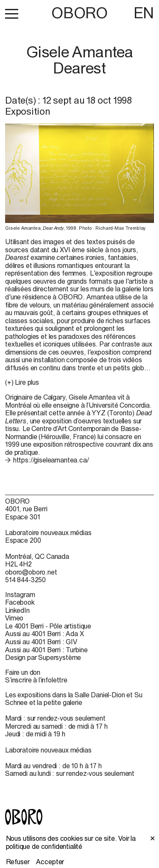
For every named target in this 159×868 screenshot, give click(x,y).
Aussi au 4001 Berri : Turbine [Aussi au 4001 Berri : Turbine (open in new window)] (46, 650)
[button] (12, 14)
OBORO (79, 13)
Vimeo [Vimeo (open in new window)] (14, 618)
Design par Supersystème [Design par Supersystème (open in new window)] (43, 657)
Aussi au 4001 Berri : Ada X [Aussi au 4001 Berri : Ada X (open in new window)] (45, 634)
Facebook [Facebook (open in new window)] (20, 602)
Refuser (18, 862)
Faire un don (23, 672)
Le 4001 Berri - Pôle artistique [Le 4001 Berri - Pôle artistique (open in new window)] (48, 626)
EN (144, 13)
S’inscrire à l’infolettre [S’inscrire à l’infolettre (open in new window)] (36, 680)
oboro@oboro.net (31, 572)
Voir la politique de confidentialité (71, 842)
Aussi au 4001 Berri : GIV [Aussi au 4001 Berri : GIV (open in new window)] (41, 642)
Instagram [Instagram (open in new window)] (20, 595)
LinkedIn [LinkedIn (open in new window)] (17, 610)
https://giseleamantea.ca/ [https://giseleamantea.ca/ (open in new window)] (51, 460)
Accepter (50, 862)
